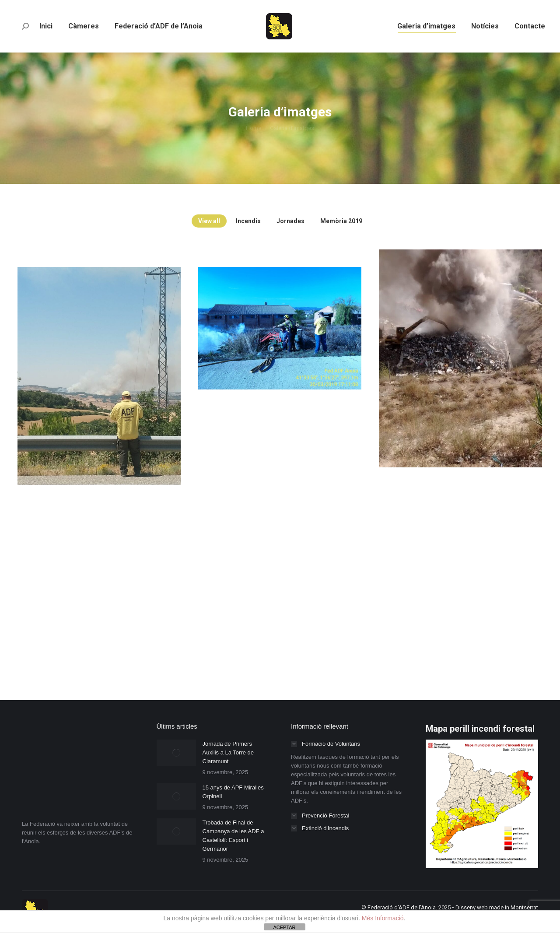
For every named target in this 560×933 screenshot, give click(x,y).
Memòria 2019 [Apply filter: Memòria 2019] (341, 221)
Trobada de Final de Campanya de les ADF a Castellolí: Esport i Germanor (233, 836)
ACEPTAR (284, 927)
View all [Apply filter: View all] (209, 221)
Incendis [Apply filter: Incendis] (248, 221)
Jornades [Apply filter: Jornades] (290, 221)
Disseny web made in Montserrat (497, 907)
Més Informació (383, 918)
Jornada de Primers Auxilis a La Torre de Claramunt (228, 752)
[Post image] (176, 753)
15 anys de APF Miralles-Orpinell (234, 792)
